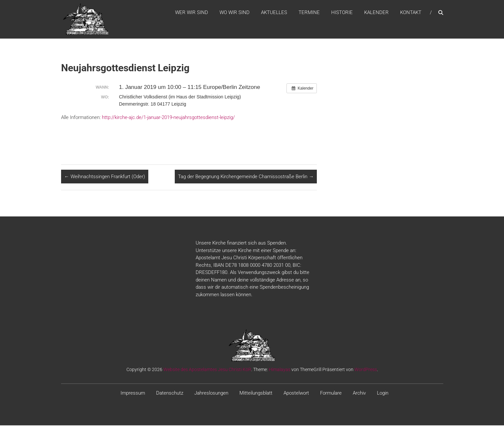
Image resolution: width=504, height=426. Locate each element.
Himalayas (280, 370)
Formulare (331, 394)
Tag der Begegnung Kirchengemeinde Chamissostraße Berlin (246, 177)
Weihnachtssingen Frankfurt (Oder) (105, 177)
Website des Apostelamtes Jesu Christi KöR (207, 370)
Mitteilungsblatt (256, 394)
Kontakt (411, 13)
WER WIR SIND (192, 13)
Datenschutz (170, 394)
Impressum (133, 394)
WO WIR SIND (235, 13)
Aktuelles (274, 13)
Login (383, 394)
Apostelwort (296, 394)
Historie (342, 13)
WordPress (366, 370)
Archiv (359, 394)
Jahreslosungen (211, 394)
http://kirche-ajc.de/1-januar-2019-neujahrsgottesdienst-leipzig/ (168, 118)
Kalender (376, 13)
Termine (309, 13)
